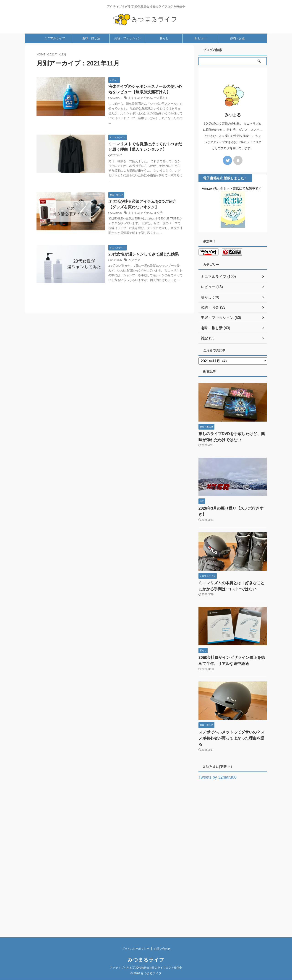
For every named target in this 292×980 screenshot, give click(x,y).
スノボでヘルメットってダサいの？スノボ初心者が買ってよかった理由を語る (231, 743)
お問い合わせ (162, 949)
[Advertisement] (233, 858)
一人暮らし (159, 110)
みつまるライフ (146, 960)
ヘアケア (134, 281)
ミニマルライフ (55, 50)
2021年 (53, 66)
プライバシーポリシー (136, 949)
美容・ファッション (128, 50)
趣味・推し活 (91, 50)
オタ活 (156, 227)
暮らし (164, 50)
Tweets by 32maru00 (214, 782)
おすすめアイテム (139, 110)
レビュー (201, 50)
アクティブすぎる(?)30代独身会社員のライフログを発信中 (146, 968)
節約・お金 (237, 50)
